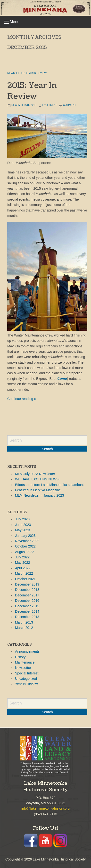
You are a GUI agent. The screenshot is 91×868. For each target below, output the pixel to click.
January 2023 (25, 536)
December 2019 (27, 584)
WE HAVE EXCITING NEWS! (37, 479)
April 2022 (23, 568)
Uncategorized (26, 679)
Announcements (27, 651)
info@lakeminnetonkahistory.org (45, 808)
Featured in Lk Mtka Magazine (38, 490)
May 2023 (22, 530)
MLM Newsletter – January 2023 (40, 495)
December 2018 (27, 590)
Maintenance (25, 662)
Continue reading (22, 399)
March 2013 (24, 622)
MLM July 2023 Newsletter (35, 474)
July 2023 (22, 519)
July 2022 (22, 557)
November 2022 (27, 541)
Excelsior (49, 105)
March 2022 (24, 573)
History (20, 657)
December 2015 (27, 606)
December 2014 (27, 611)
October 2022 (25, 546)
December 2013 (27, 617)
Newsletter (16, 73)
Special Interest (27, 673)
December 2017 (27, 595)
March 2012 (24, 628)
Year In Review (36, 73)
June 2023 (23, 525)
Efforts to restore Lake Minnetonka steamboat (49, 485)
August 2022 (25, 552)
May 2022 (22, 563)
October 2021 (25, 579)
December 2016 (27, 601)
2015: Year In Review (32, 91)
